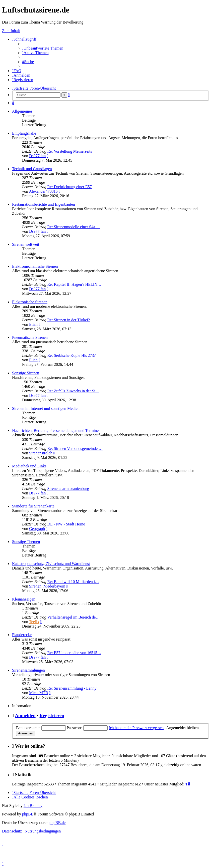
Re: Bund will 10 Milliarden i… (73, 582)
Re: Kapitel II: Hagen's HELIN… (74, 284)
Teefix (34, 622)
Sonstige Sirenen (26, 373)
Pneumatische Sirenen (30, 337)
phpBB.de (57, 823)
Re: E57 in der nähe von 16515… (74, 653)
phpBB (28, 814)
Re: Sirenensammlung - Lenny (72, 688)
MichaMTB (39, 693)
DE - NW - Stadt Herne (66, 524)
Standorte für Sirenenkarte (33, 506)
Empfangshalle (24, 133)
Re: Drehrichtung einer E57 (69, 187)
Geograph (37, 529)
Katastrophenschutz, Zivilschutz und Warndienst (51, 564)
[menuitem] (43, 48)
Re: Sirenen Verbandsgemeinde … (75, 449)
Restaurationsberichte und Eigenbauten (44, 204)
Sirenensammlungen (28, 670)
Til (188, 784)
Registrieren (52, 715)
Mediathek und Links (29, 466)
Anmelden (25, 715)
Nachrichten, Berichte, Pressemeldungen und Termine (55, 430)
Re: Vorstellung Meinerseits (69, 151)
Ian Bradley (33, 806)
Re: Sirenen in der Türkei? (68, 320)
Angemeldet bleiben (185, 728)
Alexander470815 (43, 191)
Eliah (33, 324)
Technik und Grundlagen (32, 169)
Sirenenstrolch (41, 453)
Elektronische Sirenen (30, 302)
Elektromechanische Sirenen (35, 266)
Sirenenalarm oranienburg (68, 489)
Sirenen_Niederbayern (47, 586)
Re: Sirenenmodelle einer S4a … (74, 227)
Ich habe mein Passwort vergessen (136, 728)
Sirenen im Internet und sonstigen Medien (46, 408)
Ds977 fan (37, 156)
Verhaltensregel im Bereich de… (73, 617)
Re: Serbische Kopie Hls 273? (71, 355)
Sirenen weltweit (26, 244)
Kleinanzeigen (24, 599)
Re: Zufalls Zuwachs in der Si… (73, 391)
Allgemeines (22, 111)
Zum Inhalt (11, 31)
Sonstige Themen (26, 542)
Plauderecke (22, 635)
